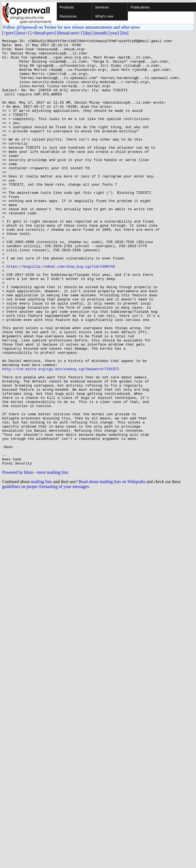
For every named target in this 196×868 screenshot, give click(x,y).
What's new (104, 16)
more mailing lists (53, 558)
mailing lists (42, 567)
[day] (88, 33)
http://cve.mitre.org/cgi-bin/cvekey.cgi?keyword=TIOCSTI (61, 435)
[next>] (23, 33)
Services (102, 7)
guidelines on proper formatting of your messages (46, 572)
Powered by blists (18, 558)
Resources (68, 16)
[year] (114, 33)
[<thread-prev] (43, 33)
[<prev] (9, 33)
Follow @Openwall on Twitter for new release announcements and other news (71, 27)
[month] (101, 33)
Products (67, 7)
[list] (124, 33)
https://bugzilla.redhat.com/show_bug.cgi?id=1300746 (61, 312)
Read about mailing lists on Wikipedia (112, 567)
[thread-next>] (70, 33)
